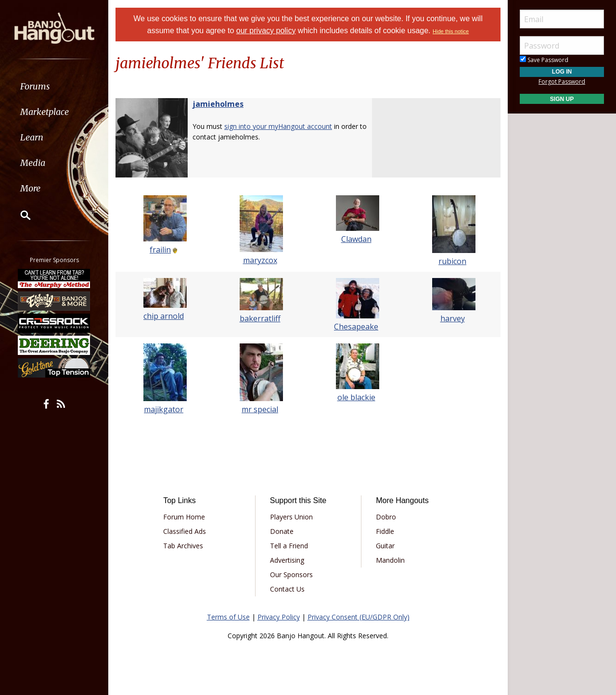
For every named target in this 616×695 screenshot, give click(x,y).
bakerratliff (260, 318)
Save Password (544, 60)
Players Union (291, 517)
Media (33, 163)
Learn (32, 137)
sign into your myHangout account (278, 126)
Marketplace (45, 112)
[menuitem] (54, 86)
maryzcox (260, 260)
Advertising (287, 560)
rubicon (452, 261)
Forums (35, 86)
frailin (160, 250)
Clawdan (356, 239)
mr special (260, 409)
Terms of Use (228, 617)
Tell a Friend (289, 546)
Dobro (386, 517)
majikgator (164, 409)
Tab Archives (183, 546)
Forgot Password (562, 82)
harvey (453, 318)
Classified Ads (185, 531)
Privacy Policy (279, 617)
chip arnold (164, 316)
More (30, 188)
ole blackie (356, 397)
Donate (282, 531)
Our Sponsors (291, 575)
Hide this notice (451, 31)
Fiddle (385, 531)
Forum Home (184, 517)
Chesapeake (356, 327)
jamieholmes (218, 104)
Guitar (385, 546)
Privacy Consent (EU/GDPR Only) (359, 617)
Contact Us (287, 589)
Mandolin (390, 560)
